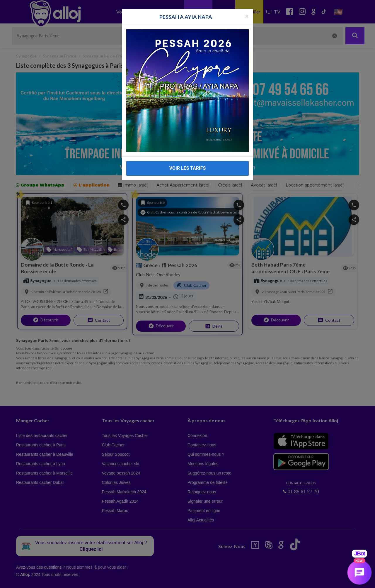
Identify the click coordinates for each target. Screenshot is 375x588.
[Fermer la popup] (247, 16)
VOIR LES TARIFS (188, 168)
